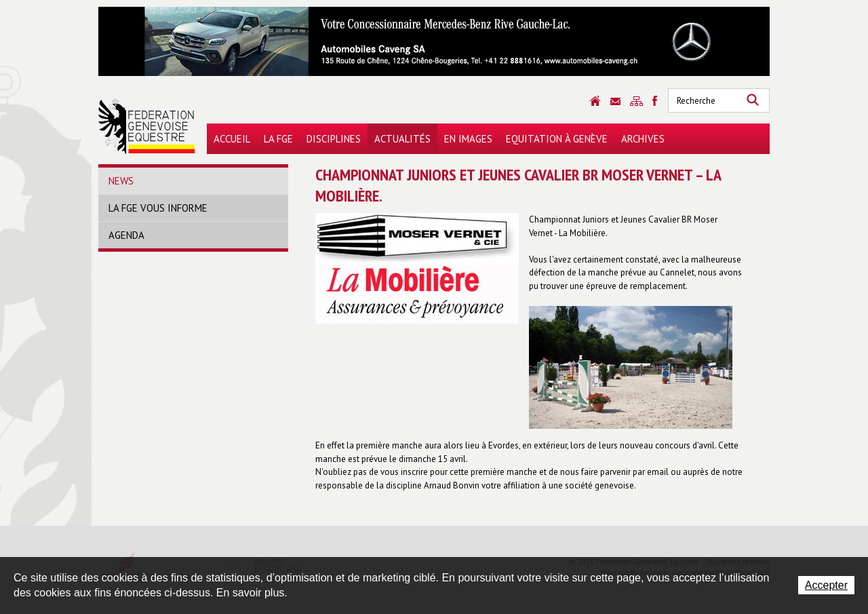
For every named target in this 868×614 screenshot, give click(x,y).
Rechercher (753, 100)
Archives (643, 139)
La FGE (278, 139)
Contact (615, 101)
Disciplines (334, 139)
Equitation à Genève (557, 139)
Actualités (402, 139)
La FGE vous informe (158, 208)
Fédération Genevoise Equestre (147, 126)
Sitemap (636, 101)
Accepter (826, 585)
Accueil (232, 139)
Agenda (126, 235)
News (121, 181)
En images (468, 139)
